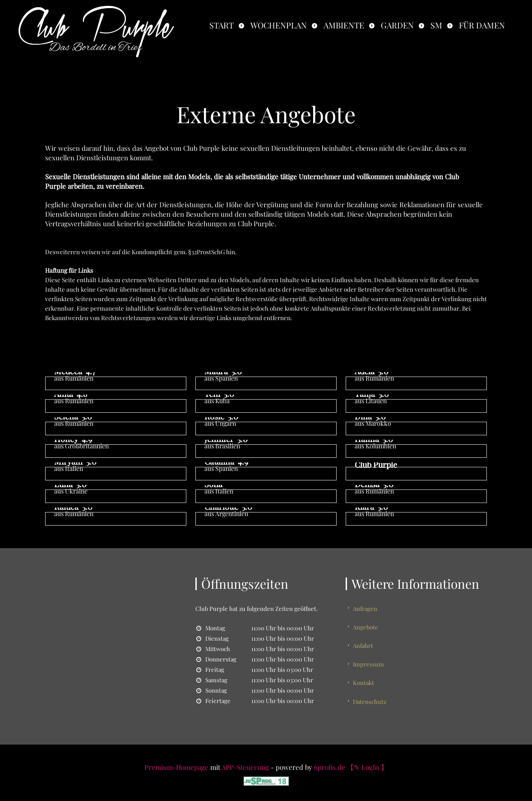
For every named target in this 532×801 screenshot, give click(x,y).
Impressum (370, 659)
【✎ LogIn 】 (367, 763)
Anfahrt (365, 642)
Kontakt (365, 675)
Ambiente (344, 25)
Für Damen (482, 25)
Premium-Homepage (176, 763)
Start (222, 25)
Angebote (367, 625)
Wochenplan (279, 25)
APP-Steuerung (245, 763)
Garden (397, 25)
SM (436, 25)
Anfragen (367, 608)
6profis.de (330, 763)
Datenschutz (371, 692)
